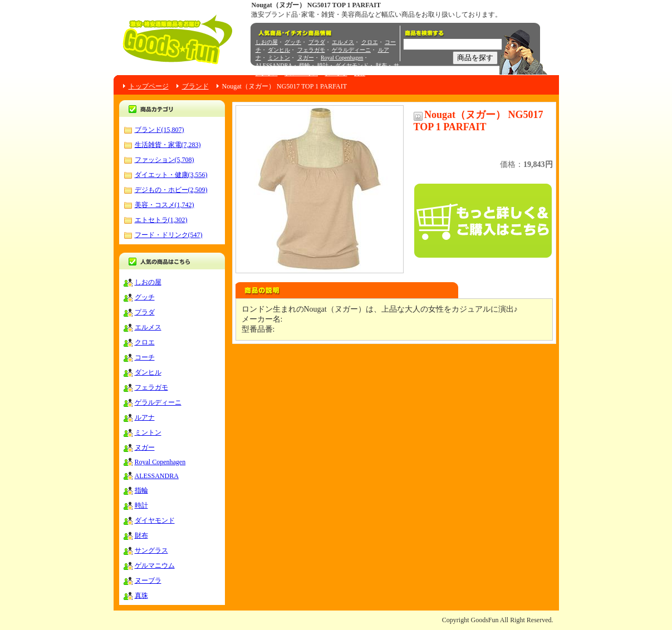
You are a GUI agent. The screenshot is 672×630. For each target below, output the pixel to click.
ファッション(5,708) (165, 160)
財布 (381, 65)
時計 (323, 65)
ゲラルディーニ (351, 50)
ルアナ (145, 417)
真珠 (360, 73)
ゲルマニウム (301, 73)
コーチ (145, 357)
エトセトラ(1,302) (161, 220)
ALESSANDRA (274, 65)
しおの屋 (267, 42)
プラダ (317, 42)
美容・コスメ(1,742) (165, 205)
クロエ (370, 42)
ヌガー (306, 58)
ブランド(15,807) (160, 130)
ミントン (279, 58)
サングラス (151, 550)
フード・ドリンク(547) (169, 235)
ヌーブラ (336, 73)
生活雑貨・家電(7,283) (168, 145)
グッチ (293, 42)
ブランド (195, 86)
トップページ (149, 86)
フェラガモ (311, 50)
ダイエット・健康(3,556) (171, 175)
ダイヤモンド (352, 65)
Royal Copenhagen (342, 58)
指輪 (305, 65)
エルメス (343, 42)
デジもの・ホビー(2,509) (171, 190)
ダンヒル (279, 50)
